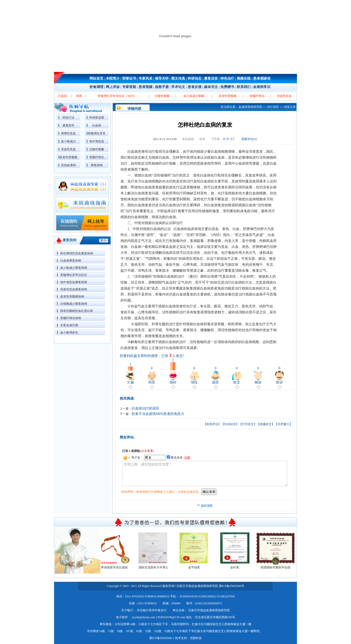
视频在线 (244, 78)
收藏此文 (266, 424)
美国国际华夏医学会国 (277, 567)
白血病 (97, 125)
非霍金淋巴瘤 (69, 325)
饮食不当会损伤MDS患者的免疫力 (158, 414)
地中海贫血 (97, 141)
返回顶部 (205, 506)
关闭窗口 (284, 424)
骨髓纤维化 (97, 157)
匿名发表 (175, 458)
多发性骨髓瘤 (68, 157)
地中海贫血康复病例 (74, 282)
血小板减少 (68, 141)
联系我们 (244, 87)
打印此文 (248, 424)
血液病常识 (262, 87)
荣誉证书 (129, 78)
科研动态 (195, 78)
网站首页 (96, 78)
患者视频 (146, 87)
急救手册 (162, 87)
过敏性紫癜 (97, 149)
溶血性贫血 (68, 149)
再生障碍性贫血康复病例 (77, 253)
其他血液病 (68, 165)
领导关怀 (162, 78)
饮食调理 (96, 87)
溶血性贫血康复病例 (74, 289)
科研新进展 (97, 117)
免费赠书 (227, 87)
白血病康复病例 (71, 261)
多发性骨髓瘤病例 (72, 296)
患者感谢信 (262, 78)
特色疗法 (68, 117)
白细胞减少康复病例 (74, 304)
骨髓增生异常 (97, 133)
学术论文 (178, 87)
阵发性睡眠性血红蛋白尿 (77, 311)
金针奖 (237, 567)
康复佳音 (211, 78)
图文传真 (178, 78)
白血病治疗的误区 (146, 408)
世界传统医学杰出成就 (115, 567)
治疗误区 (273, 107)
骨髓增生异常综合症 (74, 275)
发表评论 (212, 424)
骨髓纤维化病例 (71, 318)
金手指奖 (196, 567)
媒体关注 (211, 87)
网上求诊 (113, 87)
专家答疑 (129, 87)
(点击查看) (147, 451)
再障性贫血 (68, 133)
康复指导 (68, 125)
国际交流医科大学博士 (155, 567)
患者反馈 (195, 87)
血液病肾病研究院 (250, 107)
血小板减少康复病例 (74, 268)
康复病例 (97, 165)
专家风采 (146, 78)
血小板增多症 (69, 332)
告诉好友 (230, 424)
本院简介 (113, 78)
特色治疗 (227, 78)
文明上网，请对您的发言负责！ (205, 473)
